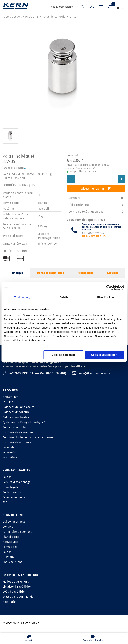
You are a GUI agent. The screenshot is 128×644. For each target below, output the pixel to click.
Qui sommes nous (77, 477)
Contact (70, 482)
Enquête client (75, 517)
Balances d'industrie (16, 412)
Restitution (10, 557)
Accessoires (86, 273)
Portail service (12, 492)
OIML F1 (74, 17)
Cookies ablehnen (63, 355)
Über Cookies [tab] (106, 297)
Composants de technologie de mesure (28, 437)
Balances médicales (16, 417)
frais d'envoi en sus (81, 626)
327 (26, 168)
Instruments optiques (17, 442)
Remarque (17, 273)
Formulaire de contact (80, 487)
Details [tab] (64, 297)
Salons (7, 477)
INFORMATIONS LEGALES (43, 601)
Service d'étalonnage (16, 482)
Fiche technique (96, 205)
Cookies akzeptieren (104, 355)
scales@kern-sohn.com (94, 236)
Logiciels (8, 447)
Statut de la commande (18, 552)
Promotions (10, 458)
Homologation (12, 487)
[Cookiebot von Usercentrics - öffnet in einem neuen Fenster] (109, 287)
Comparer (96, 198)
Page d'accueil (12, 17)
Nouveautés (10, 397)
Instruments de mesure (18, 432)
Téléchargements (14, 497)
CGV (64, 601)
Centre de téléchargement (96, 212)
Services (113, 273)
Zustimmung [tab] (22, 297)
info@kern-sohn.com (91, 373)
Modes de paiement (16, 537)
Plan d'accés (74, 492)
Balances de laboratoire (18, 407)
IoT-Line (8, 402)
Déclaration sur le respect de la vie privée (98, 601)
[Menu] (101, 7)
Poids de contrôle (54, 17)
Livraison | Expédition (17, 542)
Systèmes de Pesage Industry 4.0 (24, 422)
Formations (73, 502)
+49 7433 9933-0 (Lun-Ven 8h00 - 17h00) (35, 373)
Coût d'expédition (14, 547)
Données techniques (50, 273)
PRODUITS (32, 17)
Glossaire (71, 512)
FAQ (5, 502)
